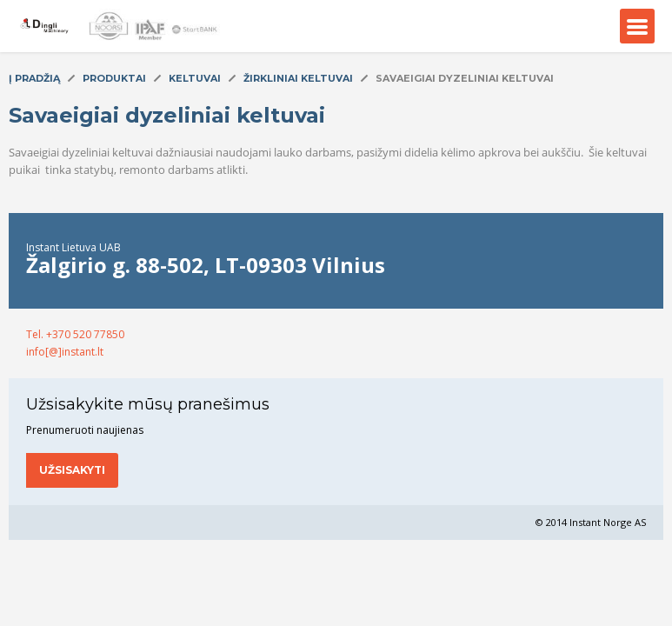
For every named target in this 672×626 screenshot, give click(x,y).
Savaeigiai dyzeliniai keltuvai (465, 78)
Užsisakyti (72, 470)
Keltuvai (195, 78)
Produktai (114, 78)
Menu (637, 26)
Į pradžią (34, 78)
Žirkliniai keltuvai (298, 78)
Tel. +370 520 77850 (75, 334)
